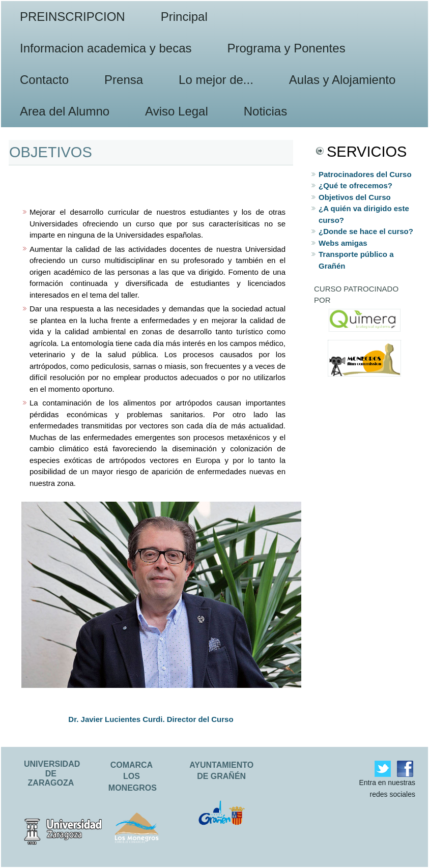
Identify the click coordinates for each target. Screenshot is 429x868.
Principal (184, 17)
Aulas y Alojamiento (342, 80)
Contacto (44, 80)
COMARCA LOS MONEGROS (133, 776)
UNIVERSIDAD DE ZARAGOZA (52, 774)
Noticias (265, 111)
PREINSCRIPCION (73, 17)
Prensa (124, 80)
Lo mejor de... (216, 80)
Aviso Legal (177, 111)
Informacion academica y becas (106, 48)
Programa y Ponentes (287, 48)
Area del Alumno (65, 111)
